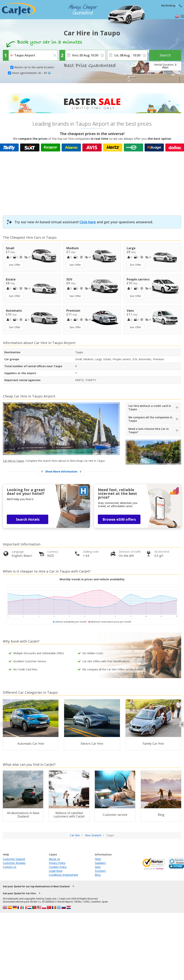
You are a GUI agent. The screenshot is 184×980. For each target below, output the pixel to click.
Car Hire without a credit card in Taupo (150, 408)
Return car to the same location (34, 67)
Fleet (98, 859)
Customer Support (14, 859)
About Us (54, 859)
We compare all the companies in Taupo (150, 419)
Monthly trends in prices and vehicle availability (92, 579)
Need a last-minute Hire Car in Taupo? (149, 430)
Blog (98, 875)
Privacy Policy (57, 863)
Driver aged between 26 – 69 (31, 73)
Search (165, 55)
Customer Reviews (14, 863)
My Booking (168, 5)
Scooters (100, 871)
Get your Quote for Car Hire (19, 893)
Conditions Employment (63, 875)
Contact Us (10, 867)
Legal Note (56, 871)
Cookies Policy (58, 867)
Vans (98, 867)
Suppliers (100, 863)
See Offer (15, 265)
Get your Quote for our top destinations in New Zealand (36, 886)
